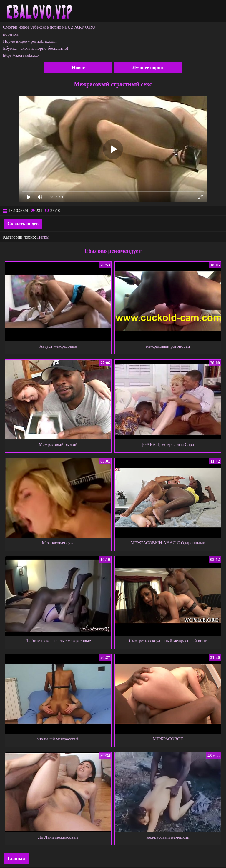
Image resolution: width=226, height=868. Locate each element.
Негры (43, 237)
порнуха (11, 34)
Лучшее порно (148, 68)
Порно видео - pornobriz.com (30, 41)
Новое (78, 68)
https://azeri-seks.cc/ (21, 55)
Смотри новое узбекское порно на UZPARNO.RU (49, 27)
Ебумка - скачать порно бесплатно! (36, 48)
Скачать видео (23, 224)
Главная (16, 858)
